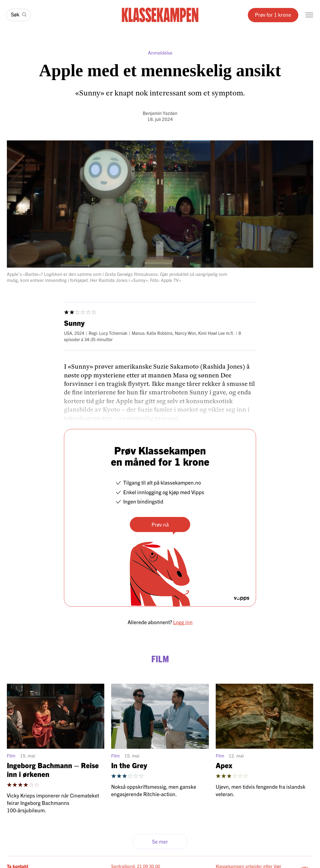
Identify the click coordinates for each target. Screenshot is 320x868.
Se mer (160, 841)
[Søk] (19, 15)
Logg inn (183, 622)
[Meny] (309, 15)
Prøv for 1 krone (273, 15)
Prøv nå (160, 524)
